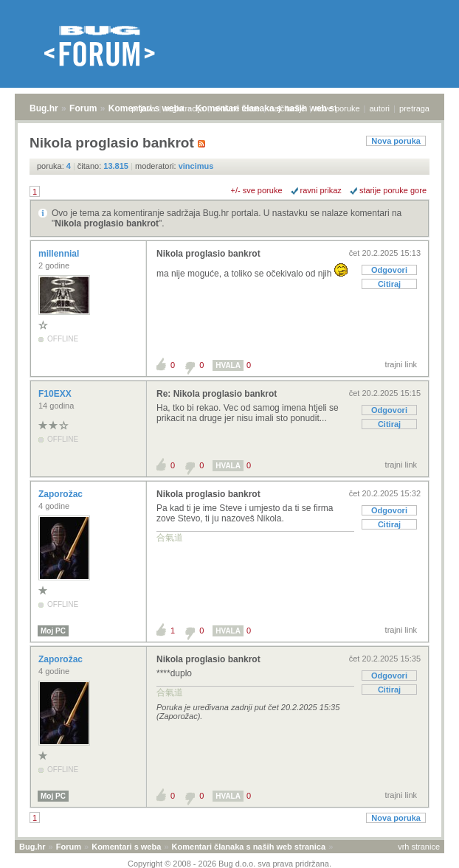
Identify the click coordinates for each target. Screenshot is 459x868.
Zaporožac (62, 494)
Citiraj (389, 284)
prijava (143, 108)
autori (380, 108)
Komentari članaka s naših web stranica (249, 847)
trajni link (401, 364)
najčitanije (287, 108)
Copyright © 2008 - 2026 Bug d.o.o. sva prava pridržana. (229, 864)
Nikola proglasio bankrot (107, 223)
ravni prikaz (321, 190)
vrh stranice (419, 847)
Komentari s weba (126, 847)
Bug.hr (44, 108)
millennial (60, 254)
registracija (185, 108)
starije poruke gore (393, 190)
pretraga (414, 108)
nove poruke (338, 108)
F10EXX (56, 394)
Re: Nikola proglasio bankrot (217, 394)
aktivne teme (237, 108)
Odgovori (389, 270)
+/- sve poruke (257, 190)
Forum (83, 108)
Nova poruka (396, 141)
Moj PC (53, 631)
